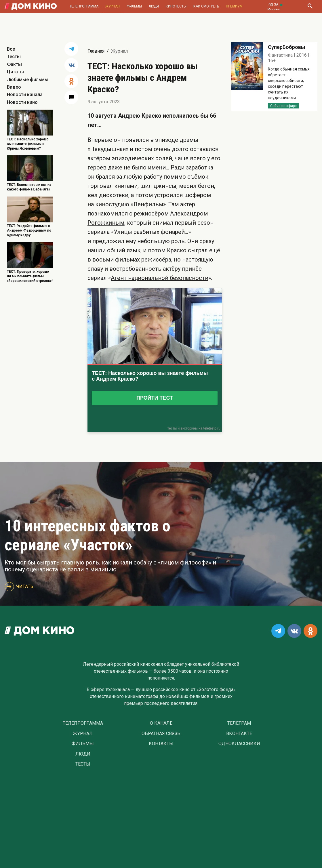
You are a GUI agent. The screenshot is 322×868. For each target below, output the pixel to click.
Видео (14, 87)
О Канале (161, 723)
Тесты (14, 57)
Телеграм (239, 723)
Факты (14, 64)
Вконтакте (239, 734)
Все (11, 49)
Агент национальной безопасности (160, 278)
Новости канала (25, 95)
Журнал (113, 6)
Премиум (234, 6)
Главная (96, 51)
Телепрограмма (84, 6)
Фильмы (134, 6)
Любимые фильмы (28, 80)
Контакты (161, 744)
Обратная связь (161, 734)
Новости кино (22, 102)
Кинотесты (176, 6)
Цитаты (15, 72)
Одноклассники (239, 744)
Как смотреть (206, 6)
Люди (154, 6)
